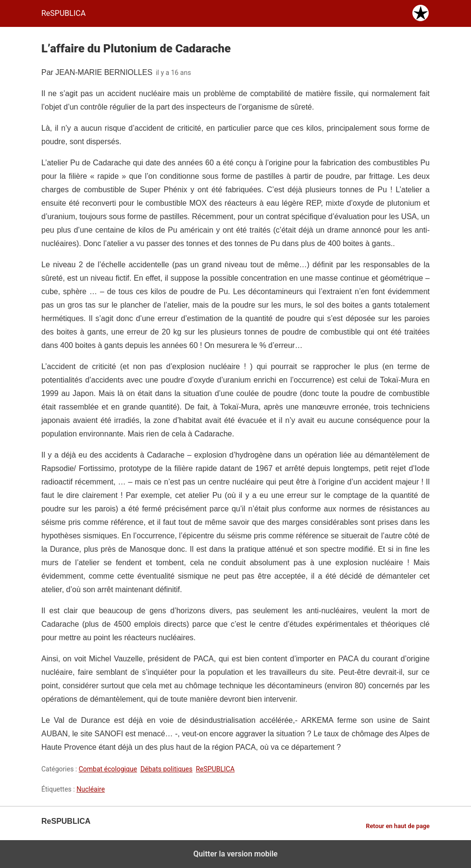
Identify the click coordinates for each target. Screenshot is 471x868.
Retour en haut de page (398, 826)
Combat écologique (108, 769)
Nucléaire (91, 789)
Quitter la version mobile (235, 854)
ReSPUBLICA (215, 769)
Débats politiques (166, 769)
